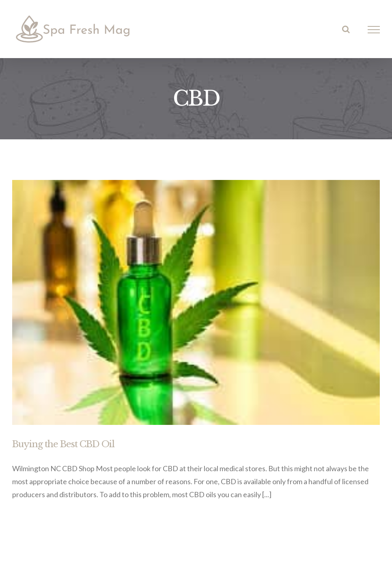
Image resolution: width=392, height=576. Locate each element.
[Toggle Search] (346, 29)
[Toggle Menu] (374, 30)
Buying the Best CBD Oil (63, 444)
